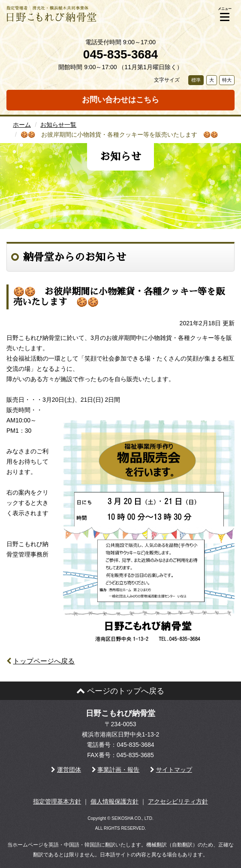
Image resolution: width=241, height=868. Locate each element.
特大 (227, 80)
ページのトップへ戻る (120, 691)
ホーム (22, 125)
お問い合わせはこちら (120, 100)
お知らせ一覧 (58, 125)
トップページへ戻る (44, 661)
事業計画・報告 (118, 770)
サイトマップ (174, 770)
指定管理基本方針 (57, 801)
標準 (196, 80)
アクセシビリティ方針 (178, 801)
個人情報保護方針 (114, 801)
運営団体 (69, 770)
